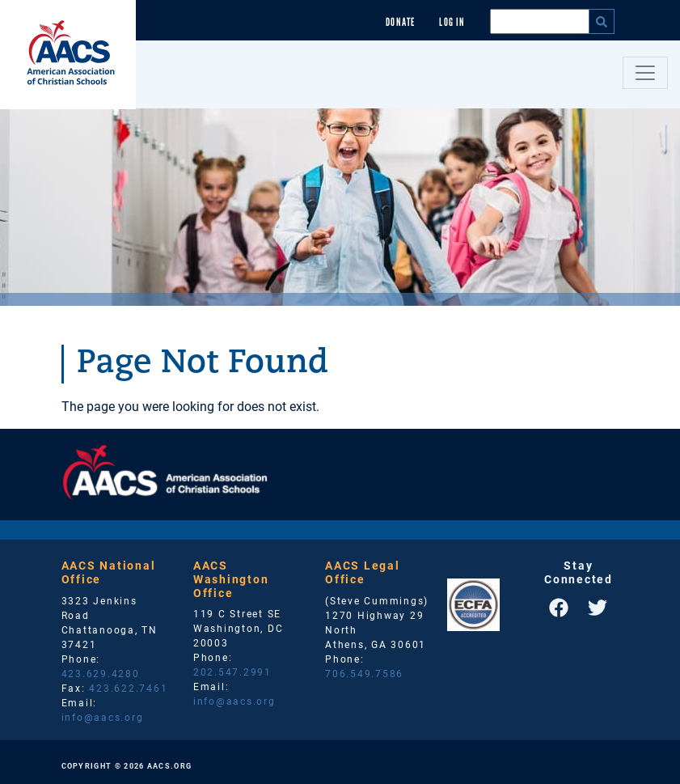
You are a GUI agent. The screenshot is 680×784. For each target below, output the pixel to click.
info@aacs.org (103, 717)
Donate (400, 22)
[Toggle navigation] (645, 73)
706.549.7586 (364, 673)
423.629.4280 (101, 673)
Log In (452, 22)
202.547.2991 (232, 672)
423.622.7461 (128, 688)
